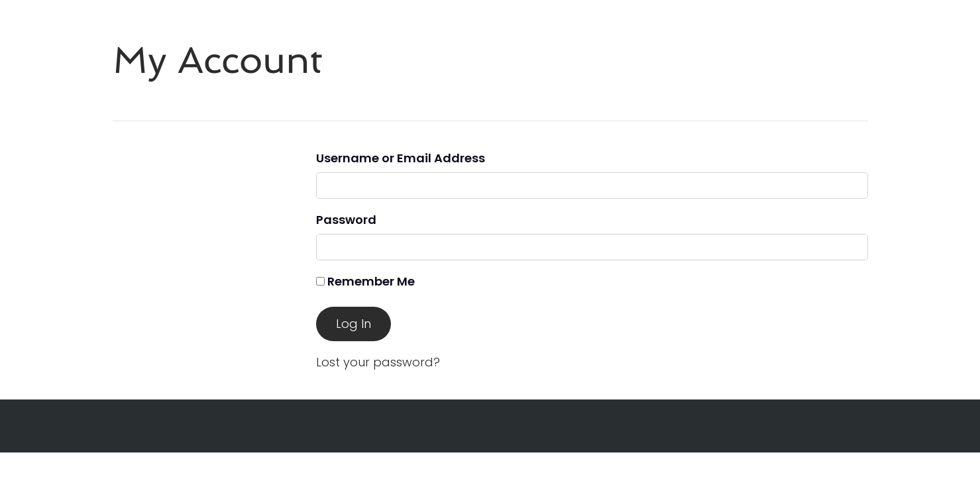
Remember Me (365, 281)
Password (346, 220)
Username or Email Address (401, 158)
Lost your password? (378, 362)
